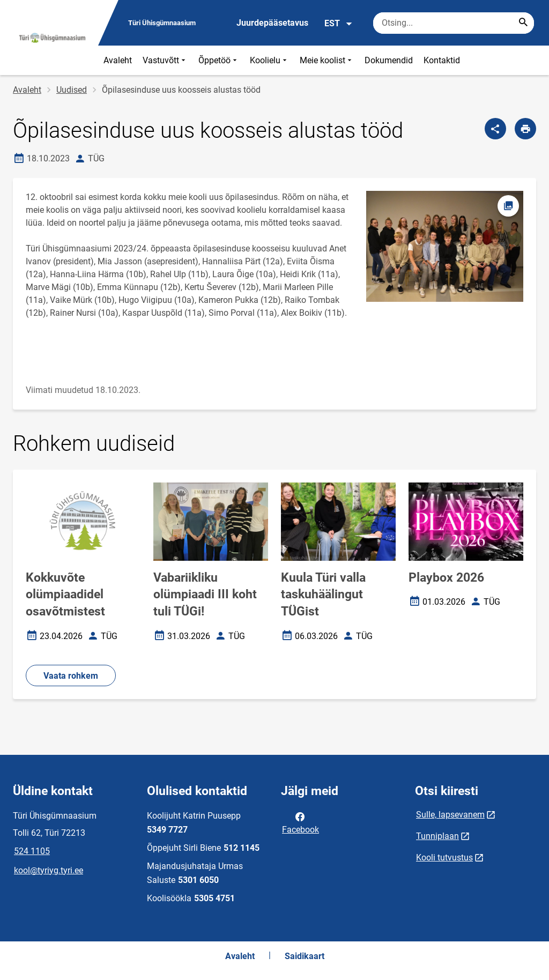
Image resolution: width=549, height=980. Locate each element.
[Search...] (523, 23)
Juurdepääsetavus (272, 23)
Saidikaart (305, 956)
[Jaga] (495, 129)
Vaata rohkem (71, 676)
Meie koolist (327, 60)
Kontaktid (442, 60)
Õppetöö (219, 60)
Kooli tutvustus (444, 857)
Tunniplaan (437, 836)
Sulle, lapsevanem (450, 815)
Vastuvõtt (165, 60)
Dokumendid (389, 60)
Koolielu (269, 60)
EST (339, 24)
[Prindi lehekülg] (525, 129)
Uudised (72, 90)
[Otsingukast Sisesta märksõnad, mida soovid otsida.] (454, 23)
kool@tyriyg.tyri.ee (49, 870)
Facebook (301, 822)
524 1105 (32, 851)
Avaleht (118, 60)
